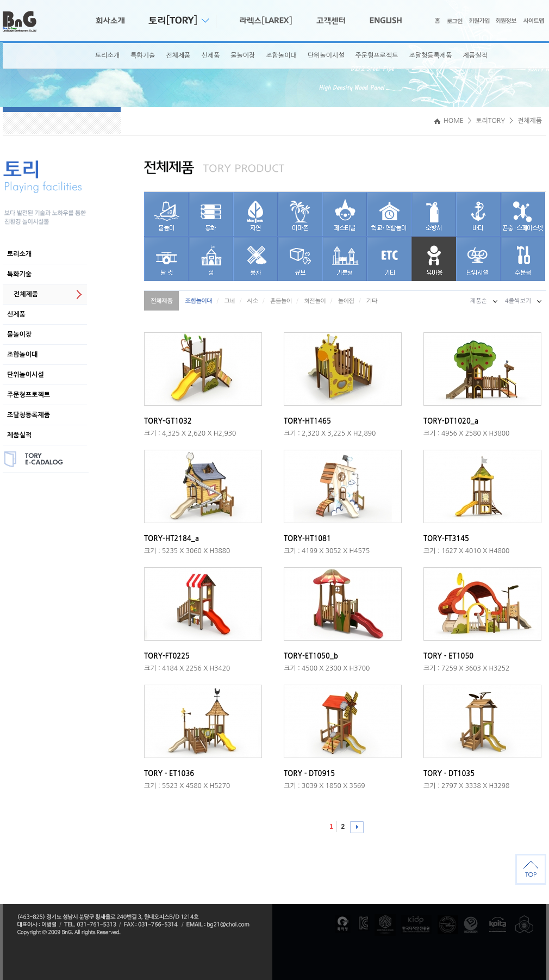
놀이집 (346, 300)
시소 (253, 300)
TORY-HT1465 (307, 421)
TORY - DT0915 (309, 774)
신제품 (210, 55)
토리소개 (107, 55)
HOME (449, 121)
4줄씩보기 (518, 301)
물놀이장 (243, 55)
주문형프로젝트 (376, 55)
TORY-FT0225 (167, 656)
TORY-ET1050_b (311, 656)
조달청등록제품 (430, 55)
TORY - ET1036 (169, 774)
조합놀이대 (281, 55)
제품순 (479, 301)
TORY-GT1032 (168, 421)
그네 (229, 300)
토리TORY (490, 121)
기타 (372, 300)
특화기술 (143, 55)
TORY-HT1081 (307, 539)
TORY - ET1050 (448, 656)
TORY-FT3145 (446, 539)
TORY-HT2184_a (171, 539)
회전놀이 (315, 300)
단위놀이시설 (326, 55)
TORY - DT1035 (449, 774)
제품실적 (475, 55)
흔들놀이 (281, 300)
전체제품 (178, 55)
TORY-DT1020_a (451, 421)
